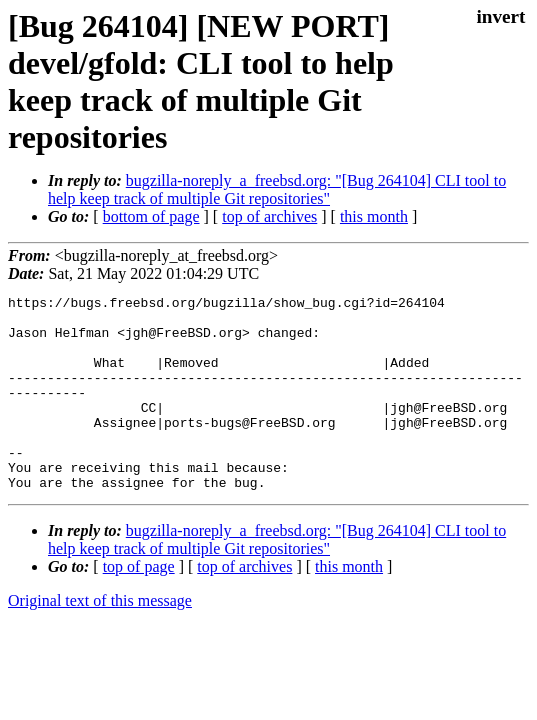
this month (374, 216)
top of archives (269, 216)
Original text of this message (100, 639)
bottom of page (151, 216)
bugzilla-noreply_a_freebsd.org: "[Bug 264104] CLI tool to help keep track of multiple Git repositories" (277, 189)
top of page (139, 605)
